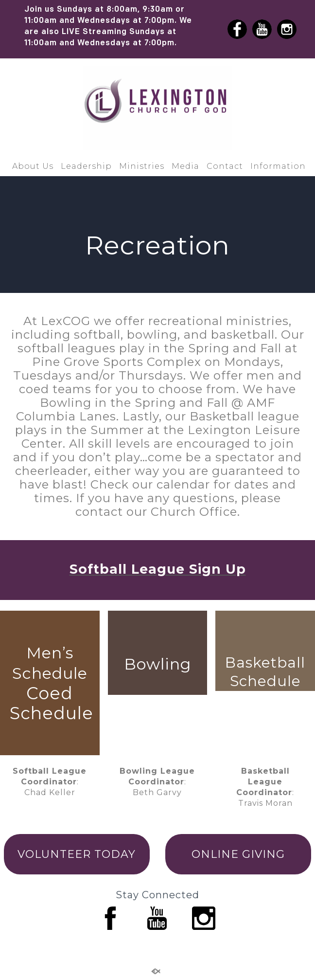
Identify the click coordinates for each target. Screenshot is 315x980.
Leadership (86, 166)
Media (185, 166)
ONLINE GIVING (238, 854)
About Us (33, 166)
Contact (225, 166)
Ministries (142, 166)
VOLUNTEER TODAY (77, 854)
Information (278, 166)
